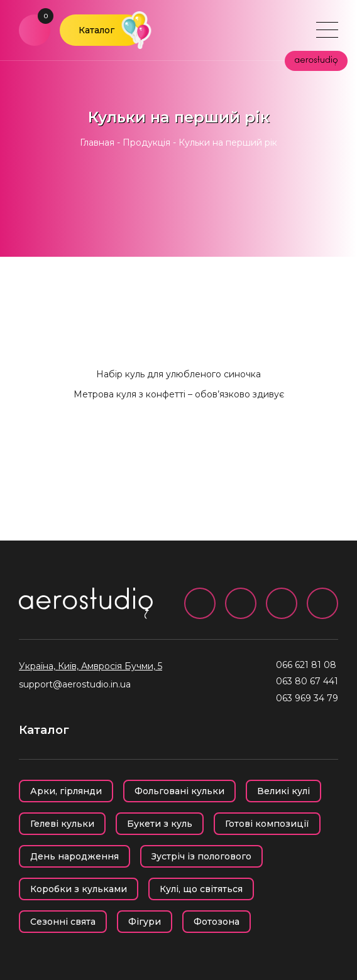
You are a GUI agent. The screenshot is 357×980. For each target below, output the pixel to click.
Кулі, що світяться (201, 889)
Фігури (145, 922)
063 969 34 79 (307, 698)
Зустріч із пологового (201, 856)
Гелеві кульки (62, 824)
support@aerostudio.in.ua (75, 684)
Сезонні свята (63, 922)
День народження (74, 856)
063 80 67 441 (307, 681)
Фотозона (217, 922)
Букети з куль (160, 824)
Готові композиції (267, 824)
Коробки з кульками (79, 889)
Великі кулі (283, 791)
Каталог (96, 30)
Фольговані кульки (179, 791)
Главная (97, 143)
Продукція (146, 143)
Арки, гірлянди (66, 791)
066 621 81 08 (306, 665)
